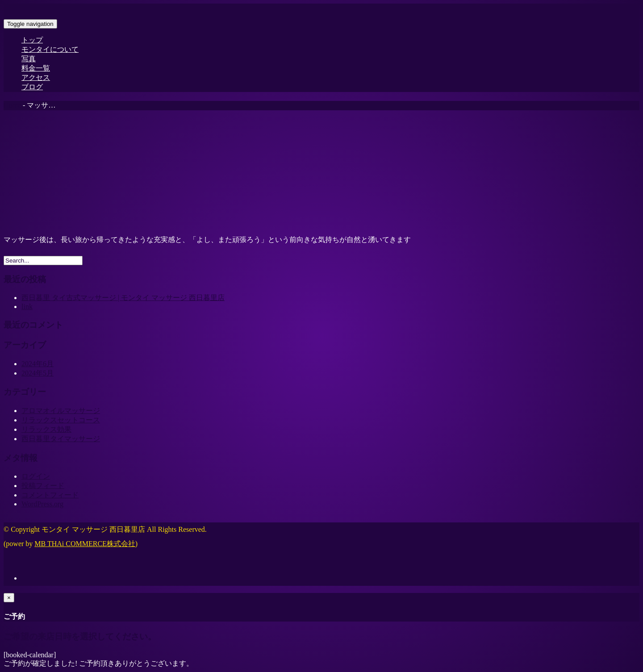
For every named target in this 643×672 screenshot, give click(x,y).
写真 (29, 59)
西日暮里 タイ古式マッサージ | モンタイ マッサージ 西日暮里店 (123, 298)
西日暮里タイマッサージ (61, 439)
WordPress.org (42, 504)
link (27, 307)
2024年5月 (38, 373)
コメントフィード (50, 495)
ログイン (36, 476)
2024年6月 (38, 364)
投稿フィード (43, 486)
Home (12, 105)
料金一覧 (36, 68)
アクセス (36, 77)
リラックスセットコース (61, 420)
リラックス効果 (46, 429)
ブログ (32, 87)
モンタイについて (50, 49)
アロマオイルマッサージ (61, 411)
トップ (32, 40)
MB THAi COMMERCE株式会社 (85, 544)
